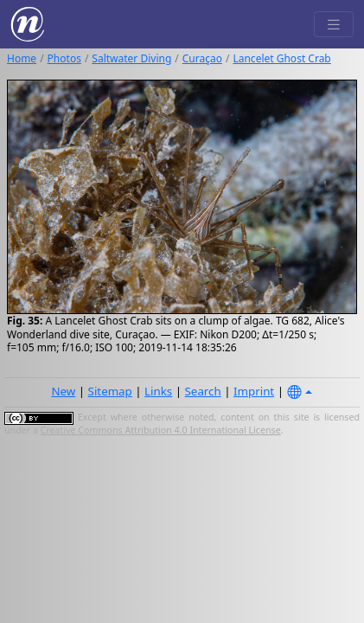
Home (22, 58)
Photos (64, 58)
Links (158, 391)
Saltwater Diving (131, 58)
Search (203, 391)
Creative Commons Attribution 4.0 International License (161, 430)
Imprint (254, 391)
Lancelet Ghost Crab (281, 58)
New (63, 391)
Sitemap (110, 391)
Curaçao (202, 58)
